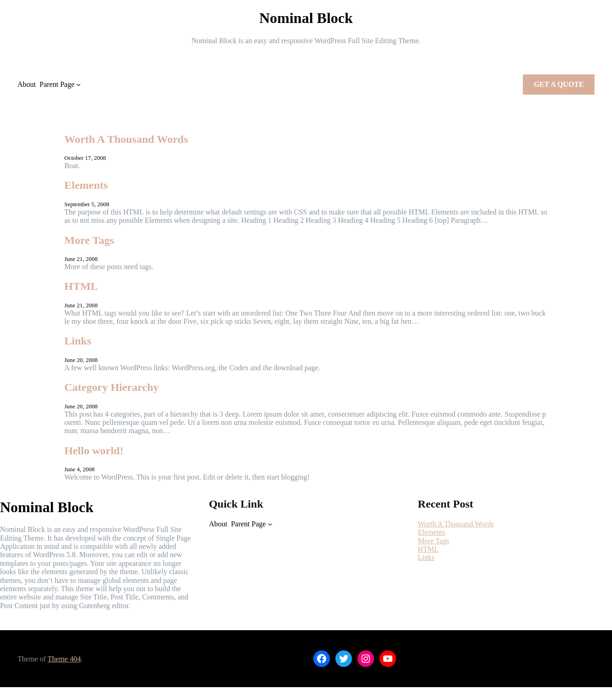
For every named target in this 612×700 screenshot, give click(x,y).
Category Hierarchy (112, 387)
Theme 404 (64, 659)
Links (78, 341)
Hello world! (94, 451)
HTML (81, 286)
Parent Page (57, 84)
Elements (86, 185)
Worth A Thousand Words (126, 139)
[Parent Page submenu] (79, 85)
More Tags (89, 240)
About (27, 84)
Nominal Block (306, 18)
